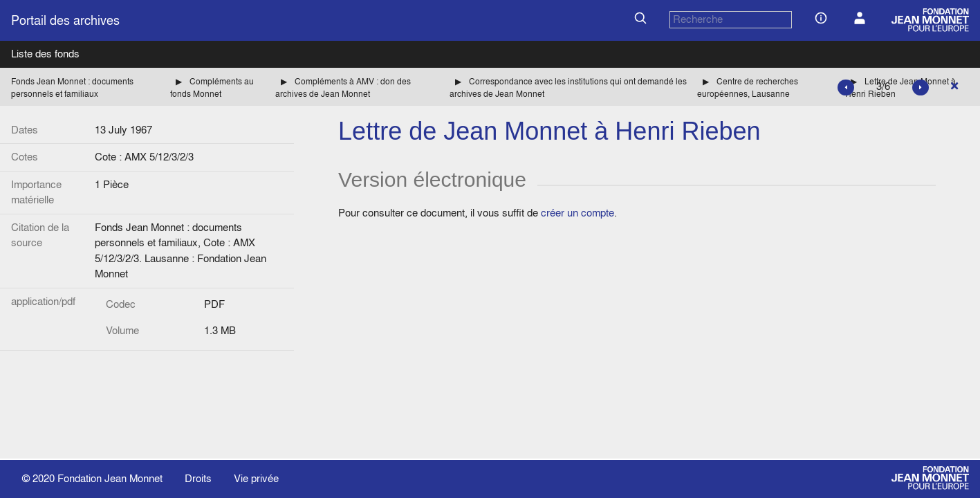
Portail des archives (65, 20)
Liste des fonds (45, 54)
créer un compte (577, 213)
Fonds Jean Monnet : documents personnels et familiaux (72, 87)
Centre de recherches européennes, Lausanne (748, 87)
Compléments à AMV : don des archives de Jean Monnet (343, 87)
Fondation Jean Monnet (110, 478)
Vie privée (256, 478)
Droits (198, 478)
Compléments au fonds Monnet (212, 87)
